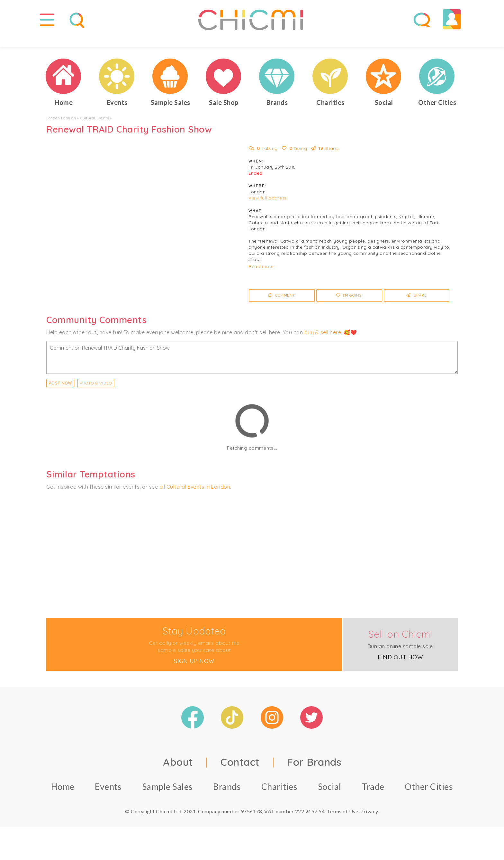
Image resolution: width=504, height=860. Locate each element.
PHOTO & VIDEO (96, 393)
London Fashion (61, 128)
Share (417, 305)
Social (330, 797)
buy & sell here (323, 342)
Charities (279, 797)
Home (63, 797)
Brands (227, 797)
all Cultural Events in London (195, 497)
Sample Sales (167, 797)
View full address (267, 208)
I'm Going (349, 305)
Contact (240, 772)
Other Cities (429, 797)
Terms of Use (342, 822)
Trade (373, 797)
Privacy (369, 822)
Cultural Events (95, 128)
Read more (261, 277)
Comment (282, 305)
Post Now (60, 393)
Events (108, 797)
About (178, 772)
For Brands (314, 772)
